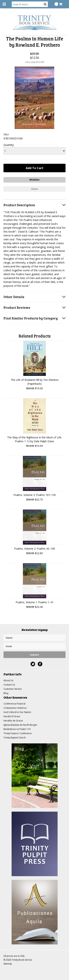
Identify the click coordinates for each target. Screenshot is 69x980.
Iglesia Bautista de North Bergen (20, 725)
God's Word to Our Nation (17, 712)
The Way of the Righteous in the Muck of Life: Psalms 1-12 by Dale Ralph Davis (34, 439)
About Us (8, 680)
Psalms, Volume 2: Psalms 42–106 (35, 549)
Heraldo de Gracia (13, 721)
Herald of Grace (12, 716)
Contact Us (9, 685)
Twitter (33, 664)
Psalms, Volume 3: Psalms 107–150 (35, 495)
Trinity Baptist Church (15, 738)
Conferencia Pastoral (14, 704)
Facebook (40, 664)
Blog (6, 693)
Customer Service (13, 689)
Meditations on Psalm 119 (17, 729)
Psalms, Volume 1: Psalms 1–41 (35, 602)
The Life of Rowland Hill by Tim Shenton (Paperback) (35, 382)
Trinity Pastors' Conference (18, 733)
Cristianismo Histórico (15, 708)
